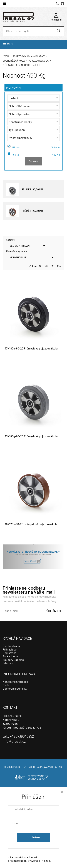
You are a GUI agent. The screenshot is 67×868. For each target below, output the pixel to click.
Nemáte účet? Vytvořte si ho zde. (30, 861)
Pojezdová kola (39, 61)
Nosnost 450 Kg (31, 65)
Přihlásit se (53, 611)
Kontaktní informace (15, 682)
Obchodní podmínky (15, 689)
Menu (11, 44)
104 (59, 266)
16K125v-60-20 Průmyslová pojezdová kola (31, 524)
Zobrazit (34, 161)
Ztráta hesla (10, 656)
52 (52, 266)
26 (46, 266)
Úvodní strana (11, 646)
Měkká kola (10, 65)
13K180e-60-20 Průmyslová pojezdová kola (31, 349)
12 (40, 266)
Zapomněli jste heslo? (23, 857)
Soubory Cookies (13, 660)
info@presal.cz (63, 4)
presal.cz (19, 767)
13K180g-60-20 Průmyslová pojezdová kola (31, 436)
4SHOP (43, 779)
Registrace (10, 653)
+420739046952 (57, 4)
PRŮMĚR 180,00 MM (25, 190)
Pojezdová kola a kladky (29, 57)
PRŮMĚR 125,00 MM (25, 211)
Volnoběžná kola (14, 61)
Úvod (6, 57)
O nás (6, 685)
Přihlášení (33, 837)
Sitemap (8, 663)
